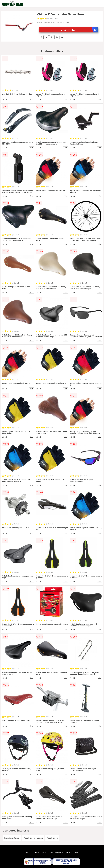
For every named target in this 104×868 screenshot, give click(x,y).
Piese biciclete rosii (12, 838)
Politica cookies (72, 853)
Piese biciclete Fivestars (33, 838)
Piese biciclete (52, 838)
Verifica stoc (79, 30)
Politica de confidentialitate (53, 853)
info (32, 100)
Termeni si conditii (32, 853)
